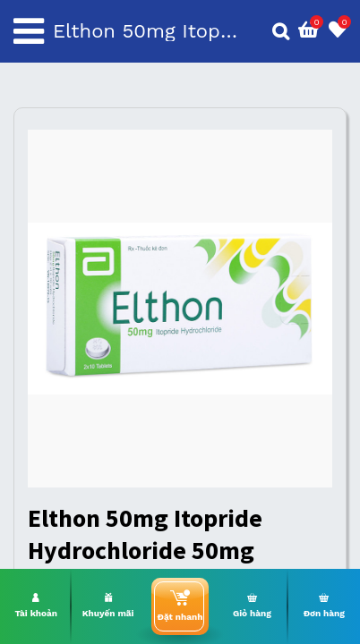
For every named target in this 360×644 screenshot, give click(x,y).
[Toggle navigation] (29, 31)
